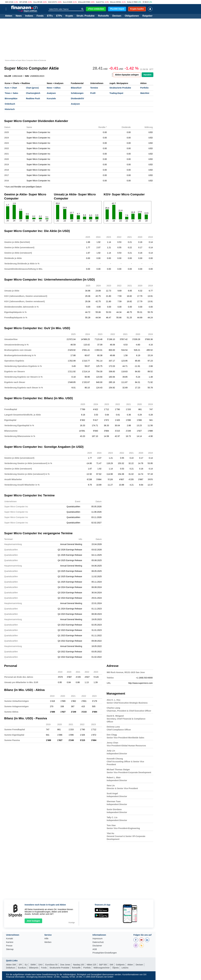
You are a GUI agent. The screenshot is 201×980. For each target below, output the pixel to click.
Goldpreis (120, 965)
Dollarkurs (11, 968)
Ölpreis (116, 968)
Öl (144, 2)
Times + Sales (12, 93)
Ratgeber (147, 16)
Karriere (10, 942)
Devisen (117, 16)
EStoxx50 (82, 2)
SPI (21, 2)
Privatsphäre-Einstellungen (105, 953)
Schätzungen (77, 93)
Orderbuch (10, 104)
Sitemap (10, 949)
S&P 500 (103, 965)
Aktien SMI (11, 965)
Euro (65, 2)
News (19, 16)
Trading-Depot (116, 93)
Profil (93, 93)
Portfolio (145, 88)
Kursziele (51, 98)
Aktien (9, 16)
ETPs (59, 16)
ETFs (50, 16)
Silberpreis (34, 968)
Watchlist (145, 93)
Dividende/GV (77, 98)
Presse (9, 946)
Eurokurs (22, 968)
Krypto (69, 16)
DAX (50, 2)
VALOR (8, 76)
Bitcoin (113, 2)
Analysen (51, 93)
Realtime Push (33, 98)
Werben (48, 942)
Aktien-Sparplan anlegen (127, 75)
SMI (7, 2)
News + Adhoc (54, 88)
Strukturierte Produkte (120, 88)
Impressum (98, 939)
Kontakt (9, 939)
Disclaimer (97, 946)
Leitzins (125, 968)
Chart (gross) (32, 88)
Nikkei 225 (91, 965)
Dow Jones (65, 965)
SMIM (33, 965)
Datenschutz (98, 942)
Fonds (40, 16)
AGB (95, 949)
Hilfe (46, 939)
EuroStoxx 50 (51, 965)
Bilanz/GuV (76, 88)
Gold (98, 2)
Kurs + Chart (11, 88)
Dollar (129, 2)
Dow (35, 2)
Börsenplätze (11, 98)
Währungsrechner (102, 968)
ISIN (27, 76)
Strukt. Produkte (85, 16)
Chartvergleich (33, 93)
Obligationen (132, 16)
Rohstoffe (103, 16)
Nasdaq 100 (78, 965)
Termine (94, 88)
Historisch (10, 109)
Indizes (29, 16)
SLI (26, 965)
